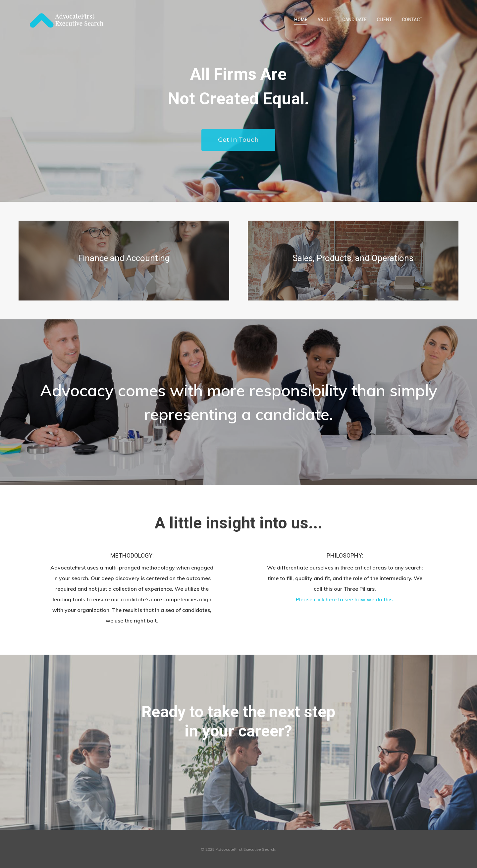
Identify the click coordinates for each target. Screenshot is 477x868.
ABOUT (325, 20)
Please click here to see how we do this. (345, 599)
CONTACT (412, 20)
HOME (301, 20)
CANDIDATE (354, 20)
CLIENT (384, 20)
